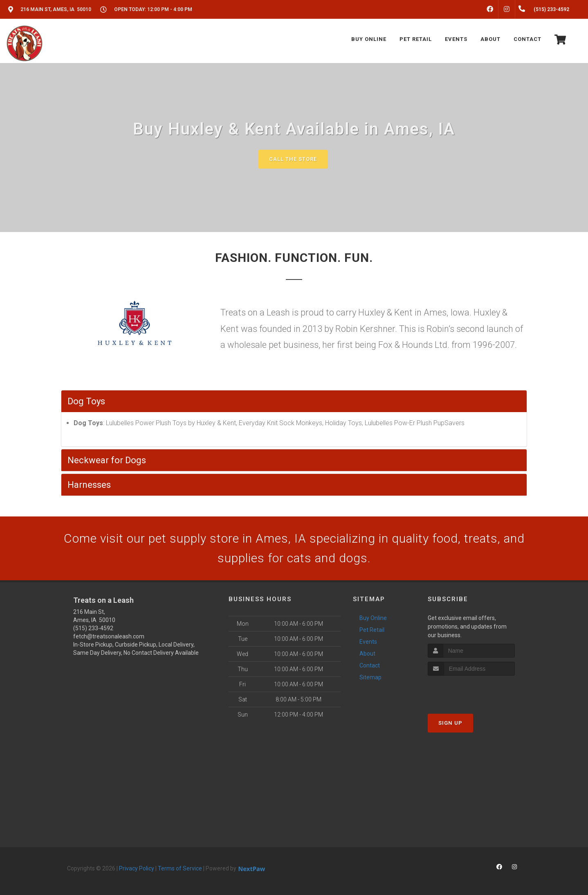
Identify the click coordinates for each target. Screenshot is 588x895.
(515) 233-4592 (93, 628)
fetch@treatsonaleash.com (109, 636)
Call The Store (293, 159)
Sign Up (450, 723)
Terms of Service (180, 868)
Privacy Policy (137, 868)
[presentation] (471, 691)
